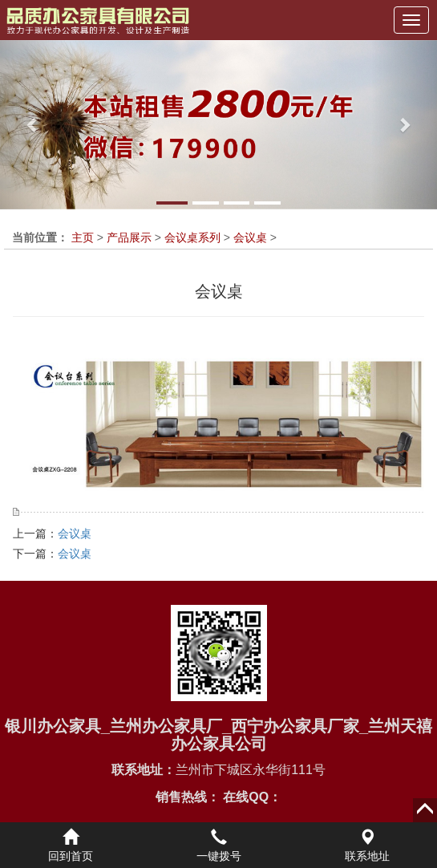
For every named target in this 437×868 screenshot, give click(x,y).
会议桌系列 (192, 237)
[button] (33, 125)
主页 (83, 237)
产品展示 (129, 237)
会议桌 (250, 237)
